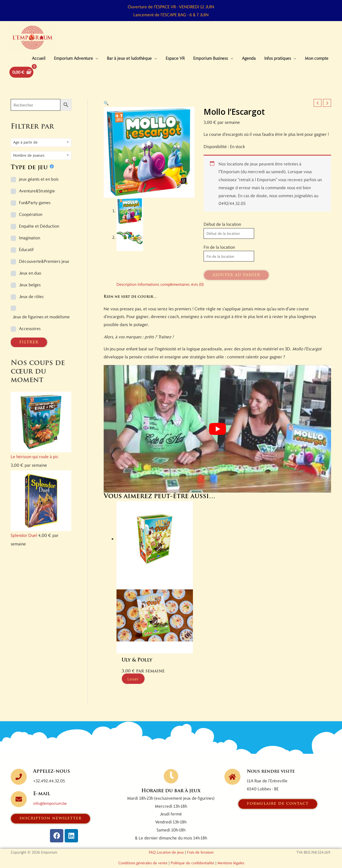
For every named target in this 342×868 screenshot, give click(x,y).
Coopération (31, 221)
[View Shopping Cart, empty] (22, 78)
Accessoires (30, 335)
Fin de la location (219, 254)
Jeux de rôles (31, 303)
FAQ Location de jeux (166, 843)
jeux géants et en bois (39, 186)
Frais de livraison (200, 843)
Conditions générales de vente (143, 854)
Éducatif (26, 256)
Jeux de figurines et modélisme (41, 323)
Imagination (30, 244)
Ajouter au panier (236, 283)
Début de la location (222, 231)
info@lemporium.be (51, 794)
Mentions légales (231, 854)
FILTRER (29, 349)
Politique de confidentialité (193, 854)
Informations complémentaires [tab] (167, 292)
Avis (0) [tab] (203, 292)
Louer (136, 669)
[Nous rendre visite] (232, 768)
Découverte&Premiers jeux (44, 268)
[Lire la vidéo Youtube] (217, 436)
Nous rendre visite (273, 762)
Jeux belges (30, 291)
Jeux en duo (30, 280)
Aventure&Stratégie (37, 197)
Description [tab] (127, 292)
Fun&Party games (35, 209)
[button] (106, 110)
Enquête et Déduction (39, 233)
